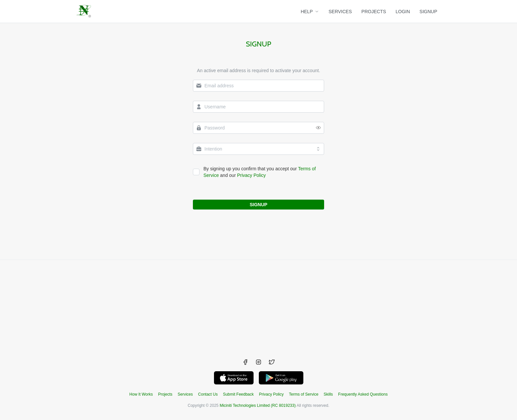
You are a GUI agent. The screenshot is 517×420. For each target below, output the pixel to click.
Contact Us (208, 394)
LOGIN (403, 12)
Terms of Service (304, 394)
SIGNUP (428, 12)
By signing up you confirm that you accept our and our (260, 172)
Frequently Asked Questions (363, 394)
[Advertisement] (258, 306)
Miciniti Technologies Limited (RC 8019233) (258, 406)
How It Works (141, 394)
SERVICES (340, 12)
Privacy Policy (251, 175)
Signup (258, 44)
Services (185, 394)
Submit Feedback (238, 394)
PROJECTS (374, 12)
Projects (165, 394)
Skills (328, 394)
